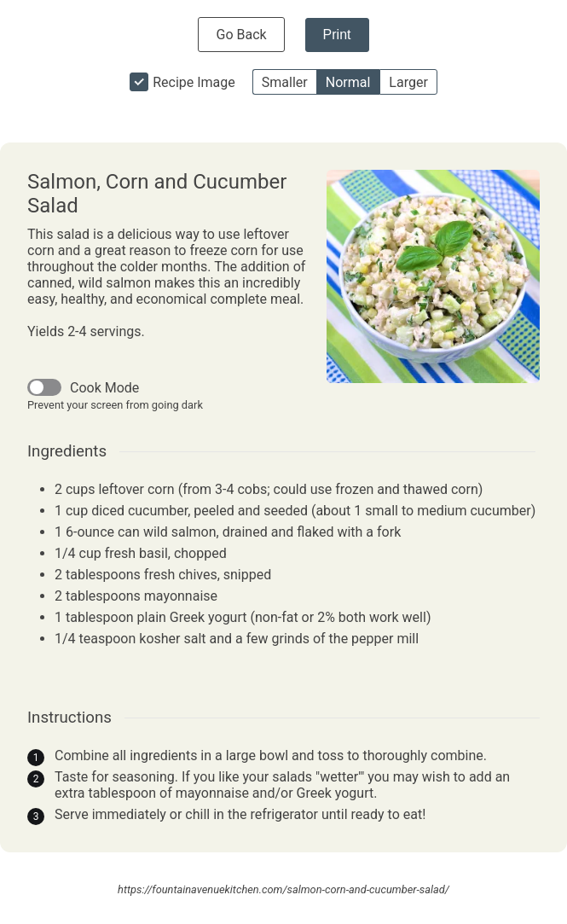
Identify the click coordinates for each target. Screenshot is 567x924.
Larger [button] (408, 82)
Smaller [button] (285, 82)
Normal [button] (348, 82)
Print (337, 35)
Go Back (241, 35)
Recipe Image (194, 82)
